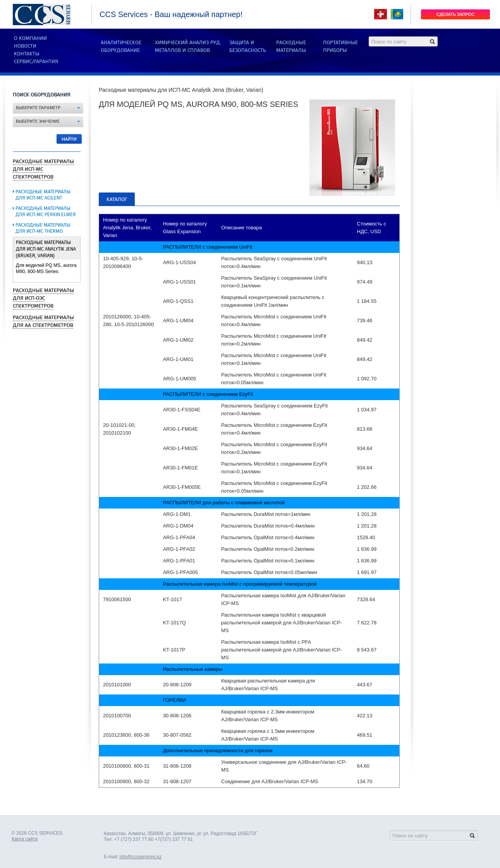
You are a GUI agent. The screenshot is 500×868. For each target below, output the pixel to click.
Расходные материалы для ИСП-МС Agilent (43, 195)
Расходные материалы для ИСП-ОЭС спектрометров (43, 298)
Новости (25, 46)
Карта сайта (25, 839)
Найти (69, 139)
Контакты (27, 54)
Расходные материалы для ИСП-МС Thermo (43, 228)
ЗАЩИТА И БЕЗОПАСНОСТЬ (248, 46)
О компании (30, 38)
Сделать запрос (456, 14)
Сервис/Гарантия (36, 62)
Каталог (117, 199)
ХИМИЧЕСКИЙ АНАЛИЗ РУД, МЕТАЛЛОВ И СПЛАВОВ (188, 46)
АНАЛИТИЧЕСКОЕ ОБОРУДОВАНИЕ (121, 46)
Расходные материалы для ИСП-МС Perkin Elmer (46, 212)
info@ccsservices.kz (140, 857)
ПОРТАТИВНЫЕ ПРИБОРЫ (340, 46)
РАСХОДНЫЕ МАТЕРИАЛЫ (291, 46)
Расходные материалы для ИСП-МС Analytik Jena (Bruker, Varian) (46, 249)
